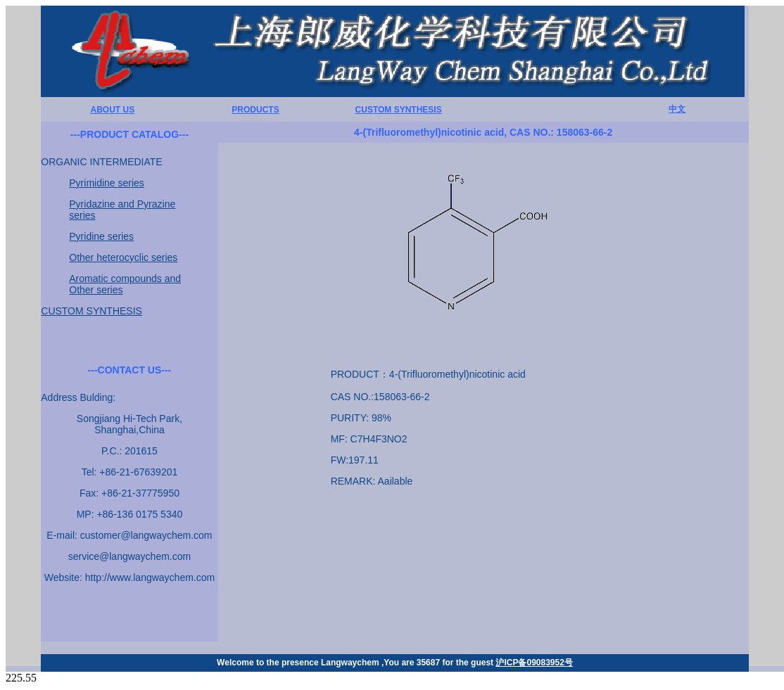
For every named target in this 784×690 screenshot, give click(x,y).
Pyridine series (101, 236)
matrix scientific (576, 575)
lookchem (378, 575)
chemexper (323, 575)
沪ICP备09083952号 (534, 663)
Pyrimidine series (107, 183)
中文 (677, 109)
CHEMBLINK (504, 575)
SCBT (631, 575)
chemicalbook (436, 575)
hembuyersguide (255, 575)
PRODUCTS (255, 110)
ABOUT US (113, 110)
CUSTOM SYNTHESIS (399, 110)
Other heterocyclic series (123, 257)
